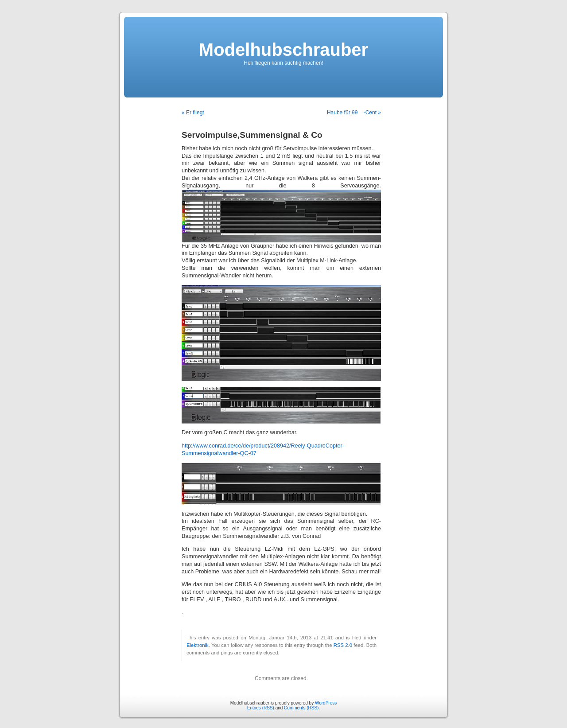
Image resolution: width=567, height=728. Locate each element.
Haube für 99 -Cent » (354, 113)
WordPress (326, 703)
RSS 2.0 (343, 645)
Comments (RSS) (301, 708)
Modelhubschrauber (283, 50)
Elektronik (198, 645)
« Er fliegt (193, 113)
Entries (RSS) (261, 708)
